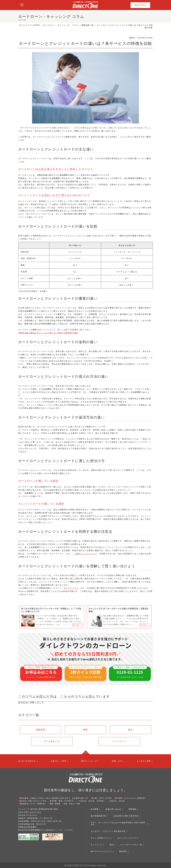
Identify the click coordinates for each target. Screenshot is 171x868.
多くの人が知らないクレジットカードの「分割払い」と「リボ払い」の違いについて (51, 610)
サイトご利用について (101, 838)
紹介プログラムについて (102, 851)
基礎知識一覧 (88, 25)
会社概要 (95, 810)
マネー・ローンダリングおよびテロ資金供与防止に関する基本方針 (118, 824)
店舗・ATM (117, 762)
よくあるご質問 (143, 762)
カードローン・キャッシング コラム (61, 25)
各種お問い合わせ (114, 810)
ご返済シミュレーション (86, 554)
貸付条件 (125, 851)
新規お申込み (140, 5)
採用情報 (134, 810)
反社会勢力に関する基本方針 (128, 816)
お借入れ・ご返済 (59, 762)
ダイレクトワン (71, 588)
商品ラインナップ (89, 762)
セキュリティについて (129, 838)
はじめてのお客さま (28, 762)
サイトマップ (97, 845)
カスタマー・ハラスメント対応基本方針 (109, 831)
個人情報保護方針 (99, 816)
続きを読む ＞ (77, 625)
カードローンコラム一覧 (133, 845)
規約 (112, 845)
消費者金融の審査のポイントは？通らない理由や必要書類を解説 (48, 333)
